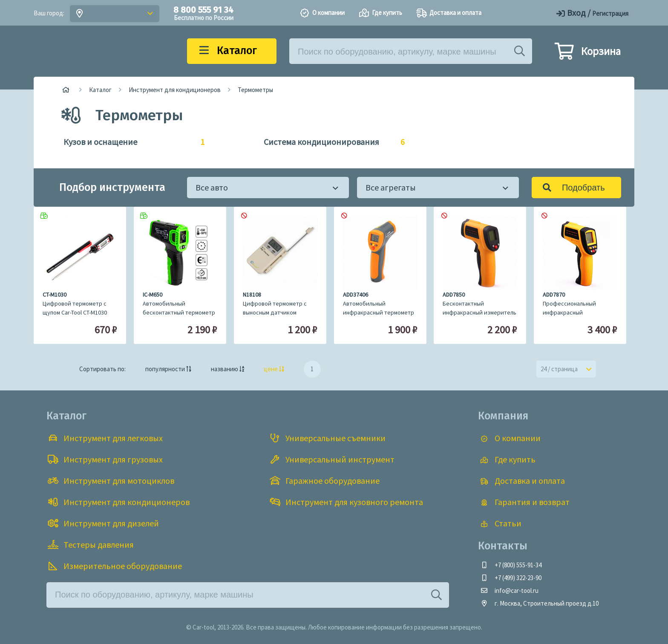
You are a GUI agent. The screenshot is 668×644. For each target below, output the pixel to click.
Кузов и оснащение (130, 142)
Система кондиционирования (330, 142)
